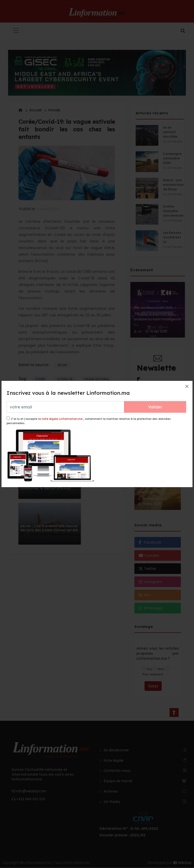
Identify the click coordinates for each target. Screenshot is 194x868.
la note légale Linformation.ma (60, 419)
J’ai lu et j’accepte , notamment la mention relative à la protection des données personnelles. (89, 421)
